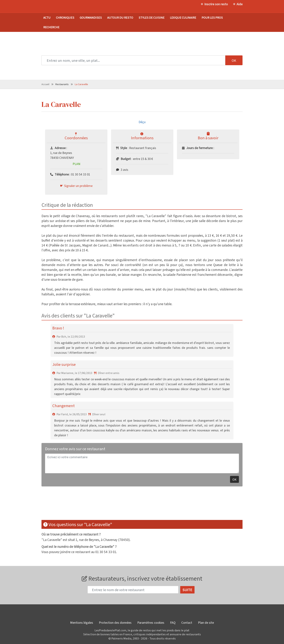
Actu (47, 17)
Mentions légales (82, 622)
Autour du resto (120, 17)
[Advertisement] (142, 505)
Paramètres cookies (151, 622)
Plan (76, 164)
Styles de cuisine (152, 17)
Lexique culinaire (183, 17)
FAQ (173, 622)
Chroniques (65, 17)
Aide (240, 4)
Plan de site (206, 622)
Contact (187, 622)
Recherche (51, 27)
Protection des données (115, 622)
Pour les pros (212, 17)
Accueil (45, 84)
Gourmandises (91, 17)
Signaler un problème (78, 186)
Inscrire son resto (216, 4)
